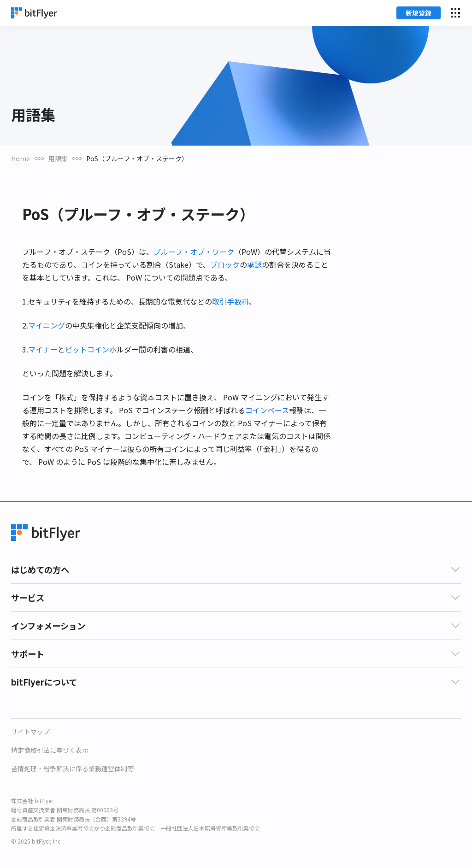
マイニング (47, 325)
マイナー (43, 349)
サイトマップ (30, 732)
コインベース (267, 410)
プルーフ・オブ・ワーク (194, 252)
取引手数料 (230, 301)
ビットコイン (87, 349)
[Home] (34, 13)
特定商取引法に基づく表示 (50, 750)
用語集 (58, 158)
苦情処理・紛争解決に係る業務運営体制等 (72, 768)
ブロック (225, 264)
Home (21, 158)
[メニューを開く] (455, 13)
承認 (254, 264)
